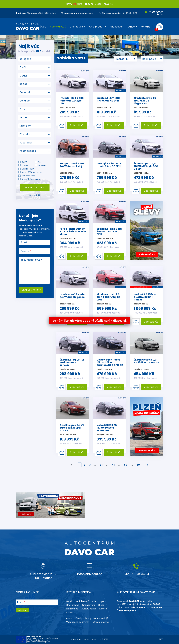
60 (126, 465)
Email (24, 242)
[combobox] (35, 59)
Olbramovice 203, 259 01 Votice (36, 13)
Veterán (42, 165)
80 (138, 465)
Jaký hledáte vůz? (31, 260)
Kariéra (103, 609)
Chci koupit (76, 27)
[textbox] (35, 84)
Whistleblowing (101, 622)
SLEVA (24, 162)
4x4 (40, 162)
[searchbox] (34, 59)
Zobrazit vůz (77, 125)
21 (101, 465)
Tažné (25, 165)
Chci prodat (96, 27)
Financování (117, 27)
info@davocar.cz (77, 13)
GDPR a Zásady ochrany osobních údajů (87, 618)
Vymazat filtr (35, 195)
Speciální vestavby (31, 179)
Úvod (43, 27)
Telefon (25, 251)
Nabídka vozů (58, 27)
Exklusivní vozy (28, 176)
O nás (131, 27)
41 (113, 465)
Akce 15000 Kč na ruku (32, 172)
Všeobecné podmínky (78, 622)
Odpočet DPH (28, 169)
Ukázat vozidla (35, 188)
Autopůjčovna (89, 609)
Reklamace (72, 609)
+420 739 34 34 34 (154, 13)
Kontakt (145, 27)
